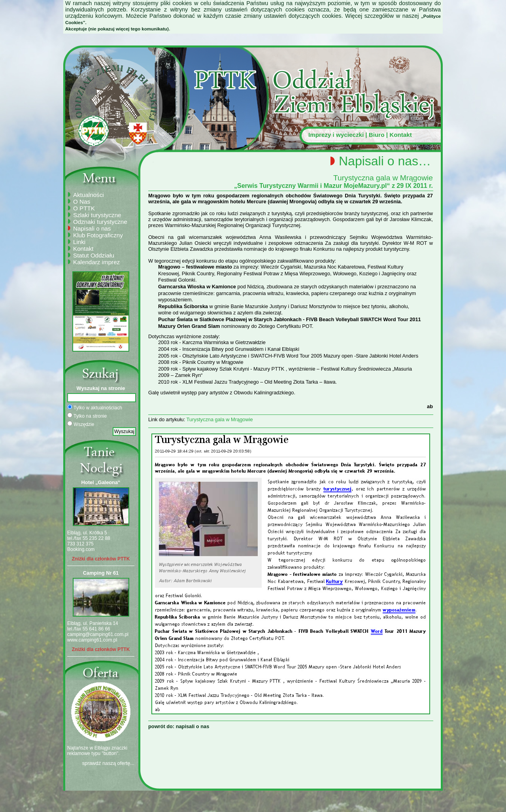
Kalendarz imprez (96, 262)
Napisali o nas (92, 228)
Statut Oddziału (94, 255)
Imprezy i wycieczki (336, 135)
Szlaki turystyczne (97, 215)
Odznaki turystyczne (100, 222)
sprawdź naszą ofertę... (108, 763)
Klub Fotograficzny (98, 235)
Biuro (377, 135)
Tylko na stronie (87, 416)
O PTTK (84, 208)
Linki (79, 242)
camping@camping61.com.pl (98, 634)
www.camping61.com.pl (92, 640)
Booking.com (81, 549)
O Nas (82, 202)
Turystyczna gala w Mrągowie (220, 419)
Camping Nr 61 (101, 573)
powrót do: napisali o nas (179, 726)
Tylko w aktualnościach (95, 407)
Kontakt (401, 135)
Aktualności (89, 195)
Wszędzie (81, 424)
